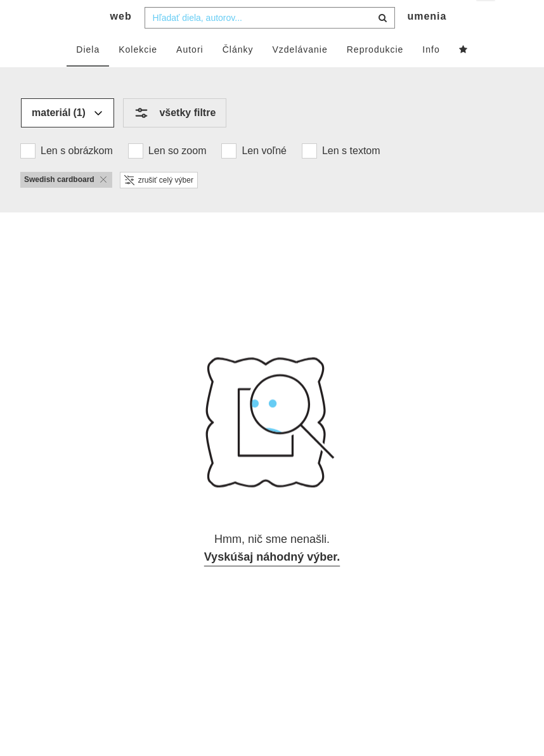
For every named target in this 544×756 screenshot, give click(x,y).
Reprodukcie (375, 74)
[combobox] (270, 42)
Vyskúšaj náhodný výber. (272, 582)
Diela (88, 74)
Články (238, 74)
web (121, 42)
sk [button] (487, 19)
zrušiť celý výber (159, 205)
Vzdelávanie (300, 74)
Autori (190, 74)
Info (431, 74)
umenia (427, 42)
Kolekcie (138, 74)
